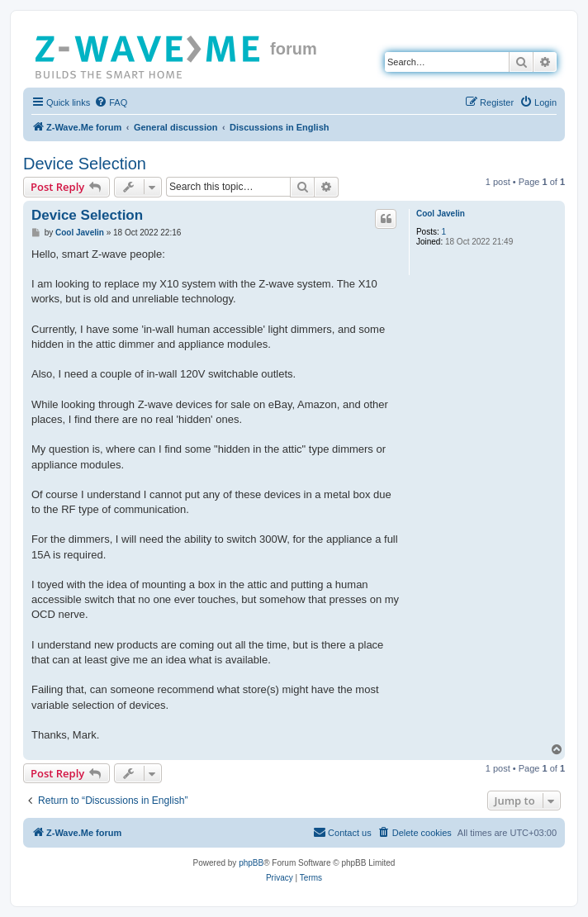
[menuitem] (111, 102)
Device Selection (85, 164)
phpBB (251, 863)
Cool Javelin (441, 214)
